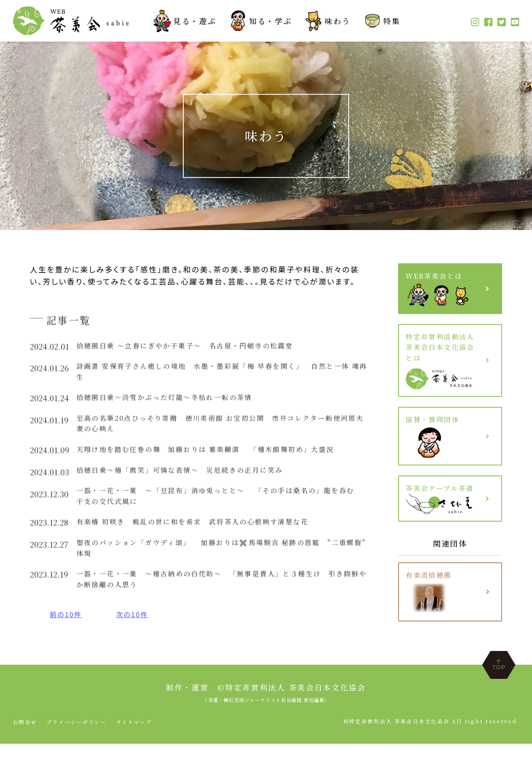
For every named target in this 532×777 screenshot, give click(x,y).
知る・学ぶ (261, 21)
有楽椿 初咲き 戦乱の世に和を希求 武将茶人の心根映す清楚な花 (207, 538)
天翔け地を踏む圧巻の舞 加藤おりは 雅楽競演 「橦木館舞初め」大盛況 (222, 460)
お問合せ (25, 755)
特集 (382, 21)
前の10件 (68, 636)
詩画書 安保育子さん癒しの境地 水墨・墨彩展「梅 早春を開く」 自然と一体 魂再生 (222, 376)
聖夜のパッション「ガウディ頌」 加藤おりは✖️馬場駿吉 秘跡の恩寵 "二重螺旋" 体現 (209, 566)
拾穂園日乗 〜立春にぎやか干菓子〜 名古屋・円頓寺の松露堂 (198, 348)
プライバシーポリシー (78, 755)
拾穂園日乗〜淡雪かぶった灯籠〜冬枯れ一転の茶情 (175, 404)
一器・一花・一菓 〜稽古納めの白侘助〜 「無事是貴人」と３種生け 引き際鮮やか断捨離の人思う (218, 600)
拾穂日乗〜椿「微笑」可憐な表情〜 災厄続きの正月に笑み (193, 482)
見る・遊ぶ (185, 21)
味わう (328, 21)
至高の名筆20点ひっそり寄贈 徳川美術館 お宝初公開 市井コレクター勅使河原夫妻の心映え (221, 432)
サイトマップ (136, 755)
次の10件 (138, 636)
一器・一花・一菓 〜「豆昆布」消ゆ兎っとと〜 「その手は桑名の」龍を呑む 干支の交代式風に (220, 510)
